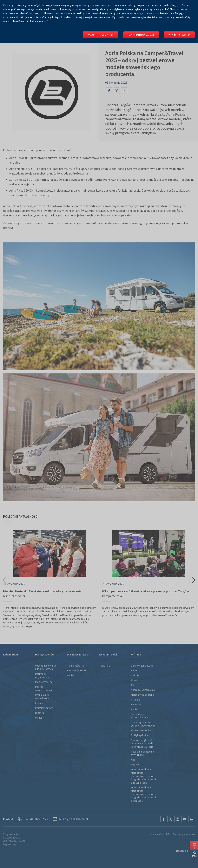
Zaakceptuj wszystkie (101, 35)
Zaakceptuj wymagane (141, 35)
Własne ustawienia (179, 35)
